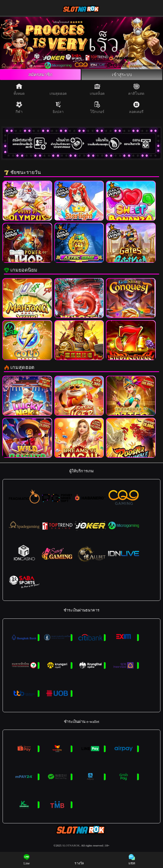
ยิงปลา (58, 109)
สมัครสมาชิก (40, 75)
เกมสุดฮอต (58, 90)
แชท (132, 860)
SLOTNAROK (71, 846)
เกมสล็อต (97, 90)
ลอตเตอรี (136, 109)
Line (27, 860)
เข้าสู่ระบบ (122, 75)
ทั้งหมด (19, 90)
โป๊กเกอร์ (97, 109)
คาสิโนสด (136, 90)
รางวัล (79, 860)
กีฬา (19, 109)
